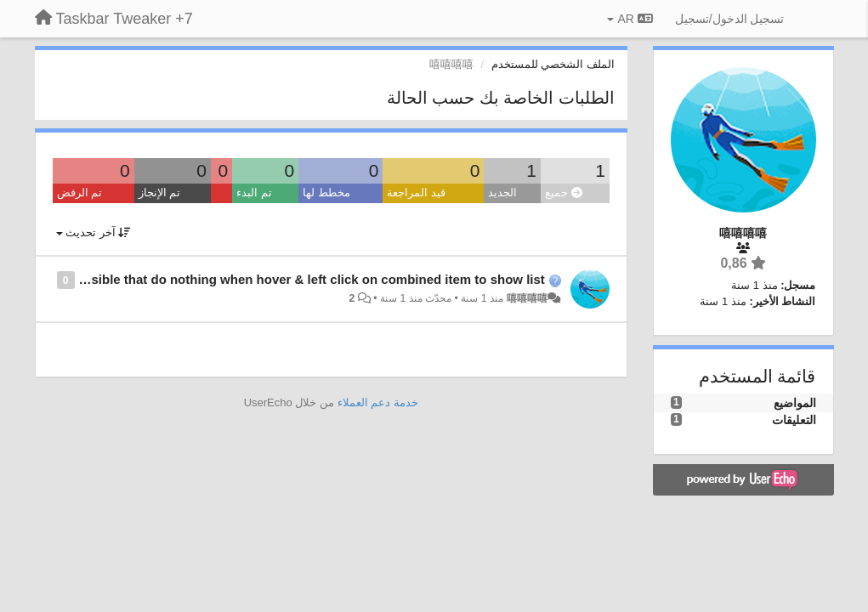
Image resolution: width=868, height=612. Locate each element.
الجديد (502, 193)
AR (630, 19)
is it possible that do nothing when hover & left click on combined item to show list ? (288, 279)
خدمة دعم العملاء (378, 402)
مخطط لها (326, 193)
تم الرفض (80, 193)
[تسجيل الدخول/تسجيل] (730, 19)
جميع (564, 193)
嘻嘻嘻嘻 (527, 298)
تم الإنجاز (160, 193)
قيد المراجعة (416, 193)
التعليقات (794, 420)
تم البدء (254, 193)
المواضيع (795, 403)
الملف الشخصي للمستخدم (553, 64)
